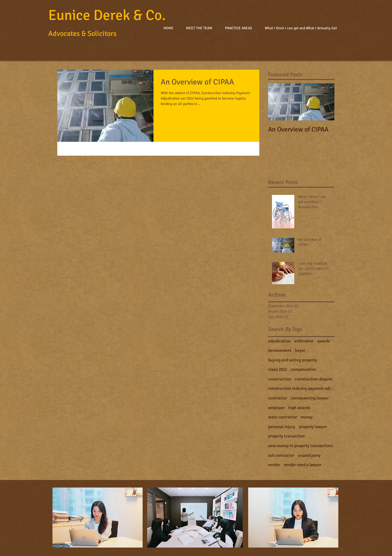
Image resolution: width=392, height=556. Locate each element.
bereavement (280, 350)
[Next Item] (325, 102)
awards (324, 341)
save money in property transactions (300, 446)
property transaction (286, 436)
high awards (299, 408)
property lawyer (313, 427)
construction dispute (314, 379)
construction (280, 379)
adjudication (279, 341)
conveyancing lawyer (310, 398)
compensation (303, 369)
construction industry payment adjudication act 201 (301, 388)
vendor (274, 465)
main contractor (283, 417)
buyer (300, 350)
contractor (278, 398)
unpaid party (309, 455)
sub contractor (281, 455)
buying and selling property (292, 360)
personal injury (282, 427)
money (307, 417)
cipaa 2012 (278, 369)
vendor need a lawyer (303, 465)
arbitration (304, 341)
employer (276, 408)
